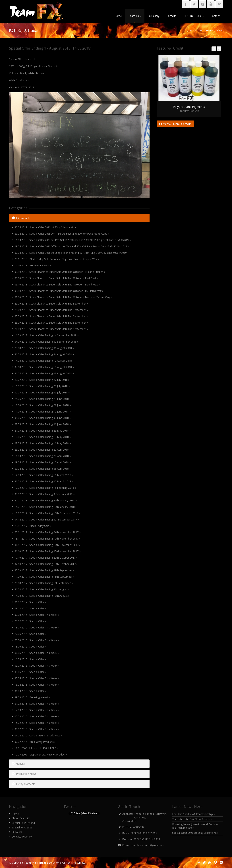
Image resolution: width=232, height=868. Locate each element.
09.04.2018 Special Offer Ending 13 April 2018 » (43, 462)
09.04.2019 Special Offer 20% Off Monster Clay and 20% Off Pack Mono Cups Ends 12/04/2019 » (72, 246)
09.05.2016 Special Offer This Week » (37, 666)
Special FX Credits (22, 827)
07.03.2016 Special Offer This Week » (37, 716)
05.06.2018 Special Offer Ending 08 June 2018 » (43, 418)
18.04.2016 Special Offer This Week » (37, 685)
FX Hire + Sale (195, 16)
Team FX (135, 16)
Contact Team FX (22, 837)
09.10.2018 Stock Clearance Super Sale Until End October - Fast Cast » (56, 278)
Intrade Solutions (50, 863)
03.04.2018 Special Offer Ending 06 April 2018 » (43, 469)
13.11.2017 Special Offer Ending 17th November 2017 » (47, 539)
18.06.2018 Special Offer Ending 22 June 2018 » (43, 405)
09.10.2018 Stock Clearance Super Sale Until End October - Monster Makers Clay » (63, 297)
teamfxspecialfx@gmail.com (148, 845)
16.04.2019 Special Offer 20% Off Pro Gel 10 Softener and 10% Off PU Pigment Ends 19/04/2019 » (73, 240)
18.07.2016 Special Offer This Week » (37, 627)
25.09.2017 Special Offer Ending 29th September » (44, 570)
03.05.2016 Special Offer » (30, 672)
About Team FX (21, 818)
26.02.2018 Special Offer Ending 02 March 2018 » (44, 481)
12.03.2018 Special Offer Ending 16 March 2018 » (44, 475)
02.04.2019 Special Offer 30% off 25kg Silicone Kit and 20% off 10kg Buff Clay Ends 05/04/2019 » (72, 253)
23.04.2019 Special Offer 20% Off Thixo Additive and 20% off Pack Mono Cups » (62, 234)
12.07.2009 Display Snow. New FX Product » (41, 754)
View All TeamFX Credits (175, 124)
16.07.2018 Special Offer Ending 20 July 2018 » (42, 386)
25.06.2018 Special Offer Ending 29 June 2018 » (43, 399)
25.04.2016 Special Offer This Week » (37, 678)
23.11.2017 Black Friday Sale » (33, 526)
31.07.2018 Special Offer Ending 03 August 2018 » (44, 373)
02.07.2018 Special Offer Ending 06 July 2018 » (42, 392)
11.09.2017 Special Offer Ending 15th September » (44, 577)
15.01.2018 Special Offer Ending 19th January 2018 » (46, 507)
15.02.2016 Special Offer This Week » (37, 723)
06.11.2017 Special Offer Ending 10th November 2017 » (47, 545)
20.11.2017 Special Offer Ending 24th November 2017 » (47, 532)
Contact (215, 16)
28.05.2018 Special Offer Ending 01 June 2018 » (43, 424)
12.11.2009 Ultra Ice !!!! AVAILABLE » (36, 748)
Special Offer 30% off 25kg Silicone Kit (195, 833)
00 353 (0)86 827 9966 (144, 833)
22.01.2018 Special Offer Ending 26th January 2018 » (46, 500)
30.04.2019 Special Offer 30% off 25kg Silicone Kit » (45, 227)
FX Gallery (155, 16)
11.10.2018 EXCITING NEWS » (33, 265)
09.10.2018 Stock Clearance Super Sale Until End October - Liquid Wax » (57, 284)
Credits (173, 16)
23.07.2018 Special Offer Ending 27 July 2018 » (42, 380)
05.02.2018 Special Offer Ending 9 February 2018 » (44, 494)
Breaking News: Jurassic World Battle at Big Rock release (195, 826)
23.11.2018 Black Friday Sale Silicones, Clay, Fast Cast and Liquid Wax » (57, 259)
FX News (17, 832)
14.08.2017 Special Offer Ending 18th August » (42, 596)
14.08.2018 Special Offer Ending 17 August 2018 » (44, 361)
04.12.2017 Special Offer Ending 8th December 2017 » (47, 519)
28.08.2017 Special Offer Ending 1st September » (44, 583)
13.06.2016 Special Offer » (30, 647)
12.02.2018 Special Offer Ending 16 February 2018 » (45, 488)
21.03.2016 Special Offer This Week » (37, 704)
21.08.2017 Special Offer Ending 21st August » (42, 589)
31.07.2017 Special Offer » (30, 602)
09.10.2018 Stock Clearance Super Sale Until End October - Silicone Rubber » (60, 272)
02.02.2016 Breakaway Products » (35, 742)
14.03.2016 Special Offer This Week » (37, 710)
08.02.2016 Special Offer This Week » (37, 729)
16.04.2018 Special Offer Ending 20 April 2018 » (43, 456)
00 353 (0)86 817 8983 (147, 839)
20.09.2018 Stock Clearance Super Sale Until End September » (51, 329)
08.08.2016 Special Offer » (30, 608)
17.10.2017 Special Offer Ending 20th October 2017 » (46, 558)
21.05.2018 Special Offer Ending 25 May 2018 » (43, 431)
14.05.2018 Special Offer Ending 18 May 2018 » (43, 437)
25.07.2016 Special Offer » (30, 621)
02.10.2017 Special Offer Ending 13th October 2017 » (46, 564)
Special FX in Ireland (23, 823)
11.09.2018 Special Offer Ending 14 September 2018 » (46, 335)
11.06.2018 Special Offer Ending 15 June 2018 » (43, 411)
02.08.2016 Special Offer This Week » (37, 615)
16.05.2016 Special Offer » (30, 659)
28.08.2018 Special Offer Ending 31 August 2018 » (44, 348)
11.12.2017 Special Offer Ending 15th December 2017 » (47, 513)
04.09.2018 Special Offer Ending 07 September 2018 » (46, 342)
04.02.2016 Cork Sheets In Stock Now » (38, 735)
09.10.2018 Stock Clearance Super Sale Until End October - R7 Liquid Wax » (59, 291)
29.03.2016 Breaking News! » (32, 697)
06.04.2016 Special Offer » (30, 691)
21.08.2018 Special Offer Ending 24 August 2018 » (44, 354)
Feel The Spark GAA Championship (194, 814)
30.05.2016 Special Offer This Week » (37, 653)
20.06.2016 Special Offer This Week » (37, 640)
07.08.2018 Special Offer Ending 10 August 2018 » (44, 367)
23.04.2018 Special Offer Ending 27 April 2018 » (43, 450)
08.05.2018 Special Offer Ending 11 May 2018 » (43, 443)
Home (118, 16)
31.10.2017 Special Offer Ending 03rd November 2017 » (47, 551)
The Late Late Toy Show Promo (192, 819)
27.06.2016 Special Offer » (30, 634)
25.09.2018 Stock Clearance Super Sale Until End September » (51, 304)
